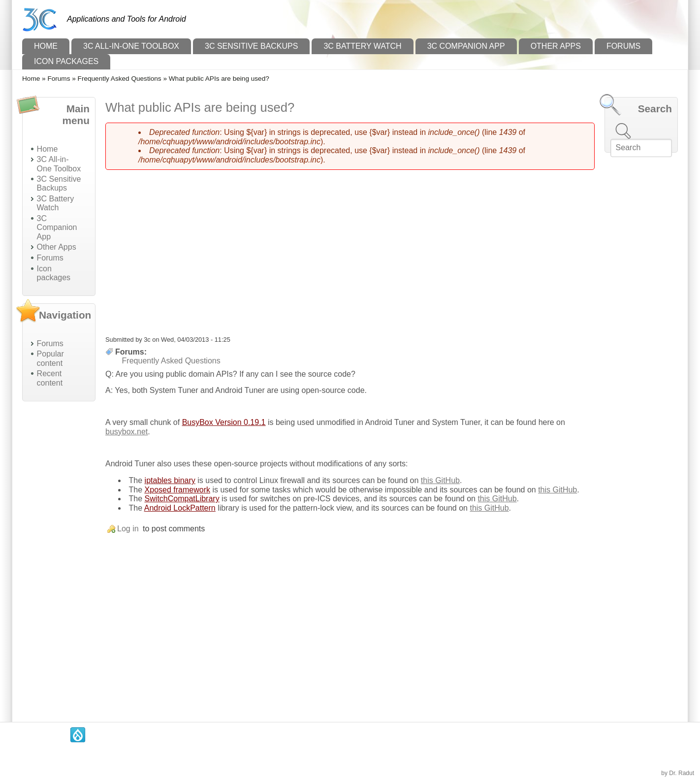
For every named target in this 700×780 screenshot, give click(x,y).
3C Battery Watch (362, 46)
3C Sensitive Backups (251, 46)
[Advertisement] (59, 556)
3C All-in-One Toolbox (131, 46)
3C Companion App (466, 46)
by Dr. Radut (678, 773)
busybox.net (127, 432)
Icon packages (66, 61)
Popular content (50, 358)
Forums (623, 46)
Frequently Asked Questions (120, 79)
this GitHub (440, 480)
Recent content (50, 378)
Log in (128, 529)
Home (46, 46)
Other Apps (556, 46)
